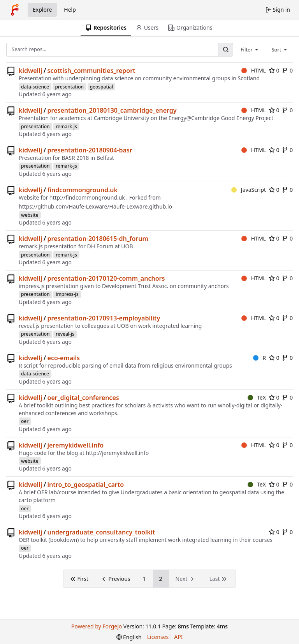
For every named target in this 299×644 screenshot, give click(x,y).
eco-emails (64, 358)
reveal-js (65, 334)
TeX (257, 397)
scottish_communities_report (91, 71)
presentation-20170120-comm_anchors (106, 278)
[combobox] (250, 50)
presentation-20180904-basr (90, 150)
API (178, 637)
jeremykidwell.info (76, 445)
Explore (42, 10)
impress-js (67, 294)
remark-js (66, 126)
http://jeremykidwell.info (117, 453)
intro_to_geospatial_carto (86, 485)
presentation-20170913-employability (104, 318)
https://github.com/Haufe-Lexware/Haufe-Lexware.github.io (95, 206)
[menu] (129, 637)
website (30, 215)
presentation (69, 87)
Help (70, 10)
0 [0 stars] (274, 70)
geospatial (102, 87)
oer (25, 421)
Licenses (158, 637)
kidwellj (30, 71)
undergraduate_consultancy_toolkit (101, 532)
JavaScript (249, 190)
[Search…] (225, 50)
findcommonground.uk (83, 190)
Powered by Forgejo (97, 626)
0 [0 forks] (287, 70)
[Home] (15, 10)
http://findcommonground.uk (87, 197)
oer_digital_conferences (83, 398)
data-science (35, 87)
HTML (254, 70)
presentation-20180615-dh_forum (98, 239)
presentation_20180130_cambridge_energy (112, 110)
